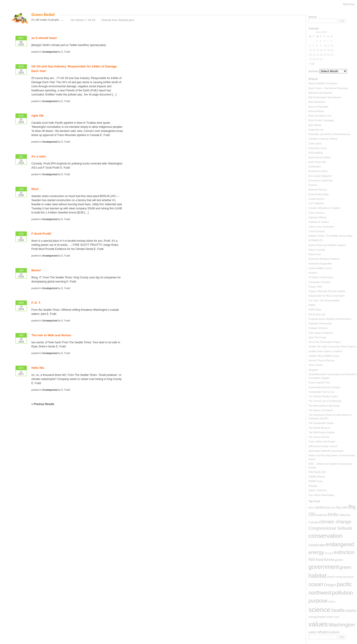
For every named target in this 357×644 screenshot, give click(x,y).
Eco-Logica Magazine (320, 176)
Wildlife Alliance (317, 477)
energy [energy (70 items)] (316, 552)
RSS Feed (349, 4)
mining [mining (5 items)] (339, 577)
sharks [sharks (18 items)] (351, 611)
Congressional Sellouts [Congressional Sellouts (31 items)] (330, 528)
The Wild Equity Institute (322, 432)
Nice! (35, 189)
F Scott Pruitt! (41, 234)
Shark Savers (316, 365)
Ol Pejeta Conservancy (321, 277)
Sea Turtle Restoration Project (325, 342)
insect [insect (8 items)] (331, 577)
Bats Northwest (317, 102)
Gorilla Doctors (316, 199)
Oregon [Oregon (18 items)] (330, 585)
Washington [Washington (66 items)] (342, 625)
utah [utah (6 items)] (337, 617)
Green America (317, 213)
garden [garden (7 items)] (339, 560)
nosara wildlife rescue (320, 268)
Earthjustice (315, 167)
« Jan (311, 64)
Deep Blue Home (318, 148)
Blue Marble (315, 125)
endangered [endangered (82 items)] (340, 544)
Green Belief (43, 15)
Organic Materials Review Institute (327, 291)
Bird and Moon (316, 111)
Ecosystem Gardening (320, 180)
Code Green (315, 144)
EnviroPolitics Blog (319, 194)
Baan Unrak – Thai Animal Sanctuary (328, 88)
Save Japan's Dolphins (321, 333)
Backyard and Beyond (320, 93)
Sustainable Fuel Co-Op (321, 392)
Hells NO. (38, 368)
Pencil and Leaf (317, 314)
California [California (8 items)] (344, 515)
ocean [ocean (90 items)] (316, 584)
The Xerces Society (319, 437)
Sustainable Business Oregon (324, 387)
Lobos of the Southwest (321, 227)
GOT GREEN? (316, 203)
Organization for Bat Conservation (327, 296)
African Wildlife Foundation (323, 83)
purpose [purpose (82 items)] (318, 601)
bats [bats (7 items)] (328, 508)
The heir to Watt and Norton (51, 335)
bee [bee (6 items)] (333, 508)
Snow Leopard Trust (319, 382)
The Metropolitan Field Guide (324, 406)
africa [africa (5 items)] (311, 508)
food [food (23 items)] (319, 559)
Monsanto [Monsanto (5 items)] (348, 577)
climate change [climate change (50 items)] (335, 522)
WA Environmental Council (323, 446)
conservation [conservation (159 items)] (326, 536)
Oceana (313, 273)
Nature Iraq (315, 254)
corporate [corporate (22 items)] (317, 545)
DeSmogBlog (316, 153)
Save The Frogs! (317, 337)
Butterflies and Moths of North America (329, 134)
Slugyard (313, 370)
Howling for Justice (319, 222)
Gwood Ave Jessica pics (118, 20)
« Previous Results (43, 404)
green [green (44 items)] (345, 567)
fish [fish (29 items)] (312, 559)
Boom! (36, 270)
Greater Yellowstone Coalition (324, 208)
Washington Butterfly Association (326, 451)
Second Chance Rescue (322, 360)
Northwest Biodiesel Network (324, 259)
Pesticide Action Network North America (330, 319)
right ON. (38, 116)
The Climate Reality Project (323, 396)
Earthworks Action (318, 171)
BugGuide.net (316, 130)
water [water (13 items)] (313, 632)
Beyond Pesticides (319, 107)
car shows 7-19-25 (83, 20)
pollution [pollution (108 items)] (342, 593)
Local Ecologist (317, 231)
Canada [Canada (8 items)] (314, 522)
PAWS (312, 305)
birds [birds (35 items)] (333, 514)
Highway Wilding (317, 217)
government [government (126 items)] (324, 567)
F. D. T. (36, 303)
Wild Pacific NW (317, 472)
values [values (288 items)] (318, 624)
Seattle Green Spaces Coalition (325, 351)
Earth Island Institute (320, 157)
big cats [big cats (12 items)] (342, 507)
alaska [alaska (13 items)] (320, 507)
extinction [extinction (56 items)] (344, 552)
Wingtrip (313, 486)
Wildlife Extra (316, 481)
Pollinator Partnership (320, 323)
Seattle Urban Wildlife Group (324, 356)
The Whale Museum (319, 428)
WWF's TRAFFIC (318, 490)
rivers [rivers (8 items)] (332, 602)
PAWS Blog (315, 310)
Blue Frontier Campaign (321, 120)
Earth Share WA (317, 162)
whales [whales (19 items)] (323, 632)
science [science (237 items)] (319, 610)
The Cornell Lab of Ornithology (325, 401)
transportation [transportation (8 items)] (317, 617)
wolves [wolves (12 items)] (335, 632)
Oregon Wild (315, 287)
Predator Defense (318, 328)
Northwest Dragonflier (320, 264)
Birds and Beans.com (320, 116)
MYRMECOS (316, 240)
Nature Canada (317, 250)
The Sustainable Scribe (321, 423)
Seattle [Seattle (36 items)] (338, 610)
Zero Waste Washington (321, 495)
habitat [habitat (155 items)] (317, 576)
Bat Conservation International (325, 97)
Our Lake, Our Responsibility (324, 300)
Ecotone (313, 185)
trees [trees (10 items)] (330, 617)
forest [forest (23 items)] (329, 559)
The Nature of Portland (321, 410)
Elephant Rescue (318, 190)
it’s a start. (39, 156)
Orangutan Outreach (320, 282)
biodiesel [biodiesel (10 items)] (321, 515)
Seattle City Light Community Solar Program (332, 346)
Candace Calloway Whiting (323, 139)
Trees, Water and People (322, 441)
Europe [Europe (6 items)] (329, 553)
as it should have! (44, 38)
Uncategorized (50, 52)
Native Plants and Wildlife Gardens (327, 245)
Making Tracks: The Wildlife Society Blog (330, 236)
